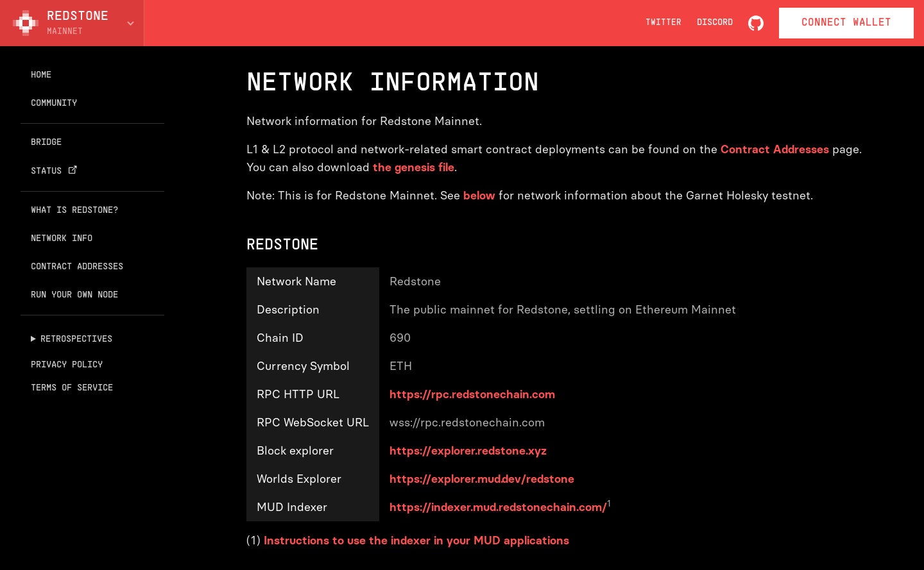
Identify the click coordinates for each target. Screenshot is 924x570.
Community (54, 104)
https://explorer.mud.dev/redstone (482, 479)
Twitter (663, 23)
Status (56, 171)
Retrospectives (76, 339)
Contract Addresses (775, 149)
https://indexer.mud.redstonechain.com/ (498, 507)
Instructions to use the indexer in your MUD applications (416, 541)
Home (41, 75)
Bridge (46, 143)
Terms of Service (72, 388)
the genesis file (414, 167)
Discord (715, 23)
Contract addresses (77, 267)
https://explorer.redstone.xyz (468, 451)
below (479, 196)
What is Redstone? (74, 211)
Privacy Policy (67, 365)
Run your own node (74, 295)
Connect (846, 23)
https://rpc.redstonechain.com (472, 394)
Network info (62, 239)
